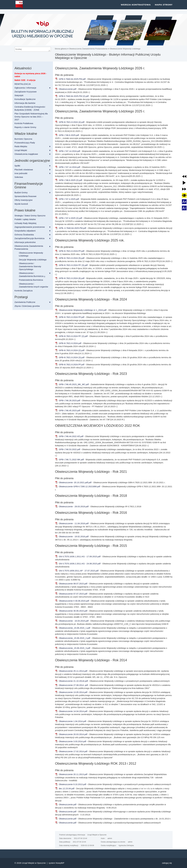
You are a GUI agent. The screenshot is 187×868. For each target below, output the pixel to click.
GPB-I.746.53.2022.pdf (68, 449)
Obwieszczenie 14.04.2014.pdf (71, 711)
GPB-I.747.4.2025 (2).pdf (69, 218)
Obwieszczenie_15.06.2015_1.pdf (73, 628)
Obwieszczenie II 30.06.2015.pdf (72, 601)
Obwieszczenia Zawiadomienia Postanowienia (88, 49)
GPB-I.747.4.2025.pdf (67, 199)
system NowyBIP (56, 863)
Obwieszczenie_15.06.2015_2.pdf (73, 638)
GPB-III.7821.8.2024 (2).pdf (70, 350)
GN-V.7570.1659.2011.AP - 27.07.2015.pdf (77, 571)
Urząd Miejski (21, 150)
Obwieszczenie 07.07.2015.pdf (71, 594)
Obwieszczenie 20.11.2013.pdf (71, 774)
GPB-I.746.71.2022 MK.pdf (69, 459)
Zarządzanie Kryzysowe (26, 92)
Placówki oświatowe (24, 170)
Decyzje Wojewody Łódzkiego (33, 260)
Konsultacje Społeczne (25, 99)
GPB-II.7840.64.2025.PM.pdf (70, 79)
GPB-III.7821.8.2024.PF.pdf (70, 251)
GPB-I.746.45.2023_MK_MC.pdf (72, 384)
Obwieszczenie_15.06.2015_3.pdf (73, 648)
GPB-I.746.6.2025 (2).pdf (69, 180)
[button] (184, 176)
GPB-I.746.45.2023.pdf (68, 410)
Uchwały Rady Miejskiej (26, 223)
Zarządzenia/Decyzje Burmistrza (30, 238)
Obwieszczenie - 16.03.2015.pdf (72, 621)
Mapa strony (164, 7)
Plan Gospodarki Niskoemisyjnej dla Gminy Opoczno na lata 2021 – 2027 (31, 117)
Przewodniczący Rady (25, 143)
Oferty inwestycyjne (24, 200)
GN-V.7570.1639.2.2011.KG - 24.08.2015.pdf (78, 564)
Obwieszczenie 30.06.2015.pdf (71, 611)
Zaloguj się (167, 863)
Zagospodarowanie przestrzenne (30, 227)
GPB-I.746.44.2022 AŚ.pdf (69, 436)
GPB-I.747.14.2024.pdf (68, 151)
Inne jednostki (21, 173)
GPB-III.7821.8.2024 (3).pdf (70, 357)
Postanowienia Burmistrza (31, 280)
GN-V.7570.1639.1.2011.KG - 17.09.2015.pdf (78, 556)
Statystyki (19, 95)
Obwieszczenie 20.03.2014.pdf (71, 734)
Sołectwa (19, 177)
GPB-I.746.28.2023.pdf (68, 400)
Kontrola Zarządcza (24, 291)
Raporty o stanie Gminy (25, 127)
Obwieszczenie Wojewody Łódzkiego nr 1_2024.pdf (81, 310)
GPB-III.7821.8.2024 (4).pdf (70, 122)
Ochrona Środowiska (24, 235)
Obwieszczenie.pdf (66, 89)
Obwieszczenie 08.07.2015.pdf (71, 584)
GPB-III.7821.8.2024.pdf (68, 343)
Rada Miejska (21, 146)
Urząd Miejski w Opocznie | (35, 863)
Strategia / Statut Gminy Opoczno (30, 216)
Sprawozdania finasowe (26, 196)
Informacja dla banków (25, 103)
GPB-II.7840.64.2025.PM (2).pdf (72, 96)
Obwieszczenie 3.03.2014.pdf (71, 741)
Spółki (17, 166)
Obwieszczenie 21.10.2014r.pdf (71, 681)
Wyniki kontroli (21, 204)
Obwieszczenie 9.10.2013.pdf (71, 784)
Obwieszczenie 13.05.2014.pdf (71, 692)
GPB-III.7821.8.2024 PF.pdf (70, 317)
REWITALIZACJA (23, 84)
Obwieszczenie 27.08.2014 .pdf (71, 685)
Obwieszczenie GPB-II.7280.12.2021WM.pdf (78, 486)
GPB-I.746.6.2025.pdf (67, 135)
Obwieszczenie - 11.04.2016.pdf (72, 523)
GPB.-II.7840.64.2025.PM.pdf (71, 228)
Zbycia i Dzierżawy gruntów (27, 306)
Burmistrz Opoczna (23, 139)
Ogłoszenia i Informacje (25, 88)
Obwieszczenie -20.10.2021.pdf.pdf (73, 482)
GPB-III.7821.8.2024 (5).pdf (70, 258)
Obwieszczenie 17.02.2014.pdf (71, 751)
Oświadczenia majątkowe (26, 154)
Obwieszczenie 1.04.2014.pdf (71, 721)
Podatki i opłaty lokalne (25, 219)
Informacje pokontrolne (25, 242)
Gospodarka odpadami (25, 231)
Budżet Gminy (21, 192)
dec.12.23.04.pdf (65, 788)
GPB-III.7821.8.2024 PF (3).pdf (71, 265)
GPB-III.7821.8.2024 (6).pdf (70, 278)
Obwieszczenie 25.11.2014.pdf (71, 671)
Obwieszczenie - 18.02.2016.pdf (72, 536)
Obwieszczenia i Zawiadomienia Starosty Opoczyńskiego (30, 266)
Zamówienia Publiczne (25, 302)
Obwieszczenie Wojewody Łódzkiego (125, 49)
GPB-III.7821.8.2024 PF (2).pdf (71, 336)
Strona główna (61, 49)
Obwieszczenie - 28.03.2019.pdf (72, 506)
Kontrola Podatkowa (24, 123)
